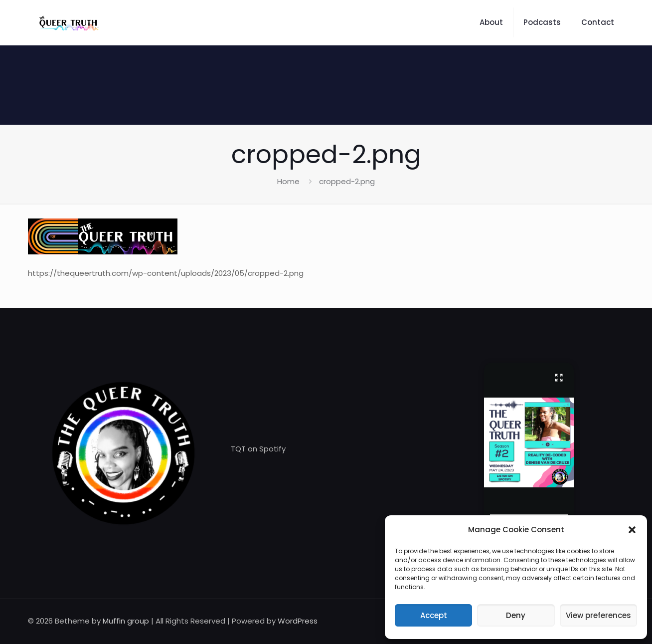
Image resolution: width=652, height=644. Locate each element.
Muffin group (126, 621)
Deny (516, 615)
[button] (632, 530)
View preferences (598, 615)
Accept (434, 615)
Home (288, 181)
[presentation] (529, 515)
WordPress (298, 621)
